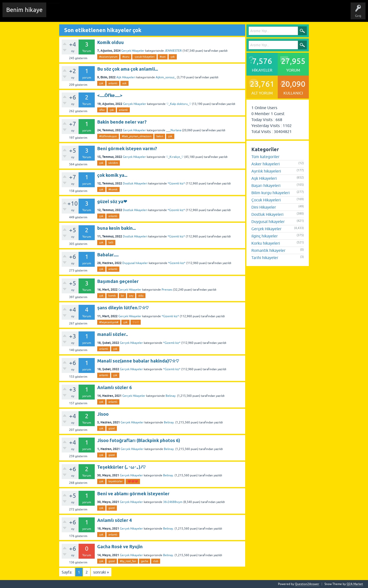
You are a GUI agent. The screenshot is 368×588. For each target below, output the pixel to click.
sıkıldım (113, 163)
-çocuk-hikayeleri (144, 57)
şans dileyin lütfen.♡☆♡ (123, 308)
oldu (141, 296)
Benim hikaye (24, 10)
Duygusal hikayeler (135, 263)
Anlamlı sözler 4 (115, 520)
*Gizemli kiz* (176, 183)
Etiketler (116, 13)
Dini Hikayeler (264, 207)
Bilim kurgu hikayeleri (271, 193)
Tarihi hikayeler (265, 258)
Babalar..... (108, 255)
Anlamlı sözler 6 (115, 387)
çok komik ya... (112, 175)
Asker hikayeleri (266, 164)
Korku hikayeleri (266, 243)
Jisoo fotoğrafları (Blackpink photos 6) (139, 440)
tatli (111, 242)
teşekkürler (115, 481)
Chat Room (57, 13)
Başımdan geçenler (118, 281)
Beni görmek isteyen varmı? (127, 149)
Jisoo (103, 414)
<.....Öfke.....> (110, 95)
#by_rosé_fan (128, 561)
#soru (126, 57)
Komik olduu (111, 42)
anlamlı (113, 83)
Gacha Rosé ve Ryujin (120, 547)
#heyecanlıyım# (109, 322)
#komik (113, 189)
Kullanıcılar (155, 13)
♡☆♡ (136, 322)
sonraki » (101, 572)
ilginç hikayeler (265, 236)
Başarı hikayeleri (266, 185)
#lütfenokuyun (108, 136)
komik (112, 296)
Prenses (167, 290)
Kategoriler (135, 13)
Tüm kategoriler (265, 157)
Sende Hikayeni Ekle (183, 13)
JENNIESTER (173, 51)
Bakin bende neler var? (122, 122)
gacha (145, 561)
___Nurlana (174, 130)
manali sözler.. (113, 334)
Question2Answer (307, 584)
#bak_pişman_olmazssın (137, 136)
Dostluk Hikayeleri (135, 183)
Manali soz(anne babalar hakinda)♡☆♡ (138, 361)
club (156, 561)
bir (122, 296)
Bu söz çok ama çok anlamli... (128, 69)
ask (124, 83)
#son (163, 57)
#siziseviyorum (108, 57)
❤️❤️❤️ (133, 481)
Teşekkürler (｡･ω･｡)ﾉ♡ (121, 467)
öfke (102, 110)
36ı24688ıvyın (173, 502)
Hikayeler (98, 13)
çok (173, 57)
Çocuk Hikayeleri (266, 200)
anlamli (123, 110)
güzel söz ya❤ (112, 202)
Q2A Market (355, 584)
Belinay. (171, 396)
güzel (112, 428)
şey (131, 296)
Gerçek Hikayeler (133, 51)
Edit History (78, 13)
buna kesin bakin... (116, 228)
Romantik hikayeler (268, 250)
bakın (160, 136)
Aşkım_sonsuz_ (166, 77)
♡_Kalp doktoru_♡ (179, 104)
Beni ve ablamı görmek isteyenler (133, 494)
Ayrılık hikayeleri (266, 171)
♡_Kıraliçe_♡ (175, 157)
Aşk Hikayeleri (126, 77)
